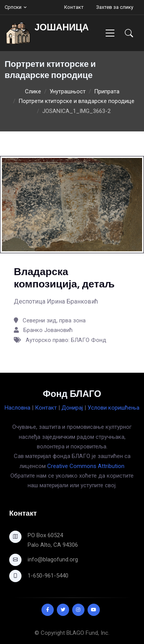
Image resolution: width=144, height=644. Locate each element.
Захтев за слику (115, 7)
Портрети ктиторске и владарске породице (76, 101)
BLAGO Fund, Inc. (88, 633)
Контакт (74, 7)
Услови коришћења (113, 408)
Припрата (107, 91)
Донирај (72, 408)
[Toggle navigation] (110, 33)
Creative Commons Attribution (86, 466)
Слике (33, 91)
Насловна (17, 408)
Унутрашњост (68, 91)
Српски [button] (13, 7)
